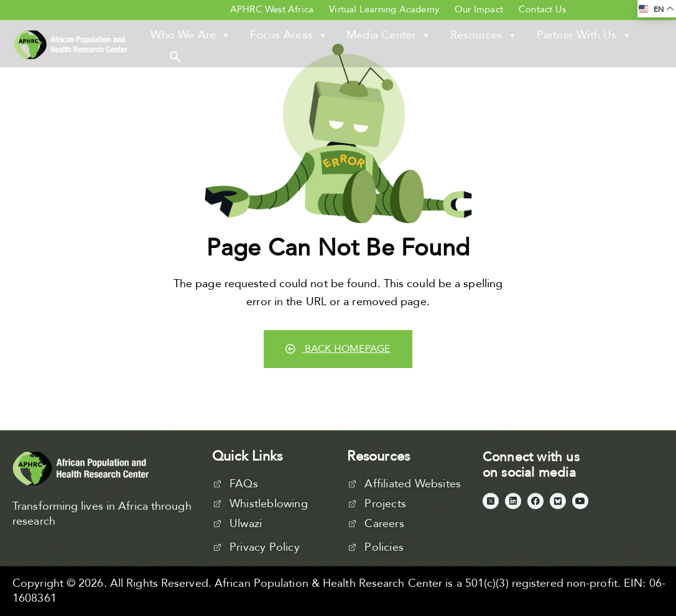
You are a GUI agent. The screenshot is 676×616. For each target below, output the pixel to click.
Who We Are (191, 35)
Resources (484, 35)
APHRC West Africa (272, 9)
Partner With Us (584, 35)
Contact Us (542, 9)
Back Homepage (338, 349)
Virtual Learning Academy (384, 9)
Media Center (389, 35)
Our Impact (479, 9)
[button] (175, 56)
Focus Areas (289, 35)
